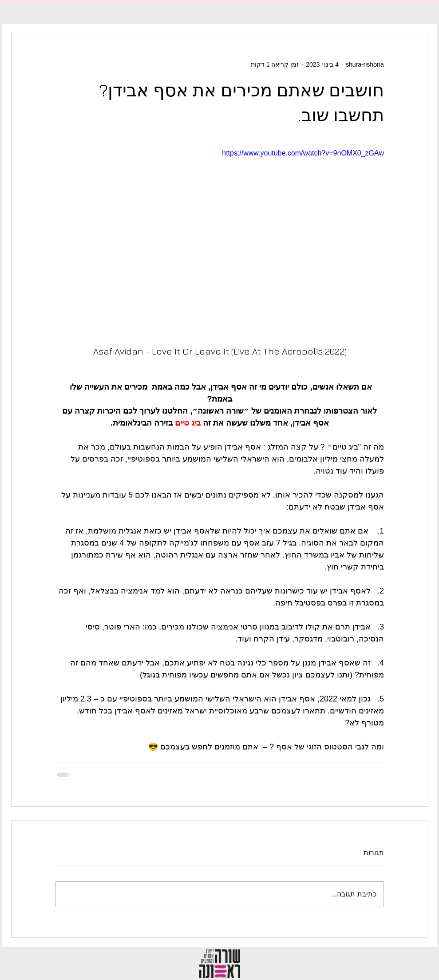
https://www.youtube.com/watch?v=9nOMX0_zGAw (303, 153)
